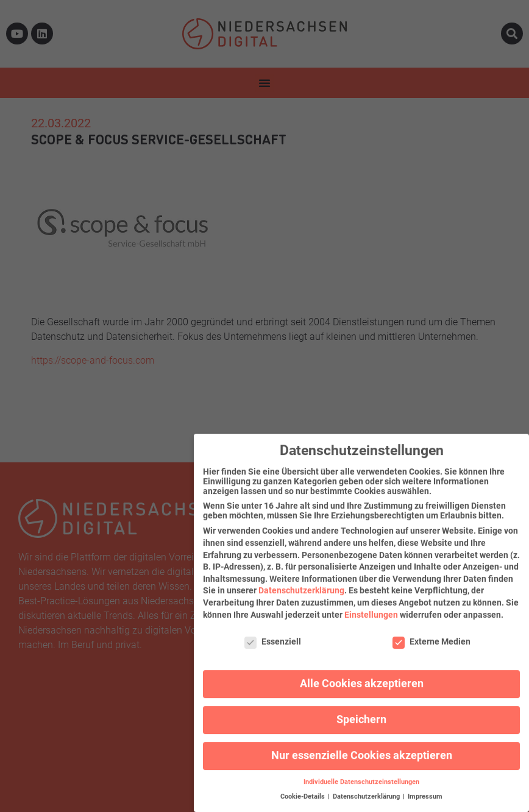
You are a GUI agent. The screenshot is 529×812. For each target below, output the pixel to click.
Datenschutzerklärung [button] (367, 787)
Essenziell (273, 632)
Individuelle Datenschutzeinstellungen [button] (361, 773)
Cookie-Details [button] (304, 787)
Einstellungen (371, 605)
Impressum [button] (425, 787)
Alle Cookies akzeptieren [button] (362, 674)
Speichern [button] (361, 710)
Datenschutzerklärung (301, 581)
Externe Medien (431, 632)
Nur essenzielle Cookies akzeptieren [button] (362, 746)
